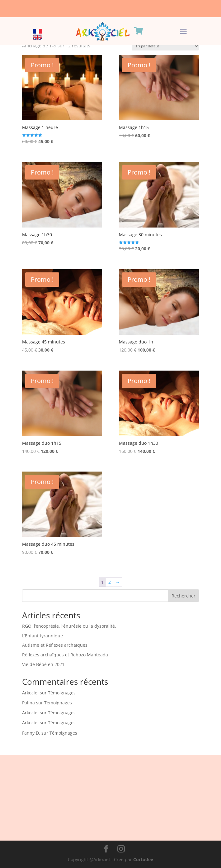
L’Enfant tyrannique (42, 636)
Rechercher (183, 596)
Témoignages (62, 693)
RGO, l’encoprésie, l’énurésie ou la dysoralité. (69, 626)
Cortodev (143, 859)
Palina (28, 703)
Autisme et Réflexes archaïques (55, 645)
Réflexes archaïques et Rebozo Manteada (65, 655)
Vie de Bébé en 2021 (43, 664)
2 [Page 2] (110, 582)
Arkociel (30, 693)
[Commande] (165, 46)
